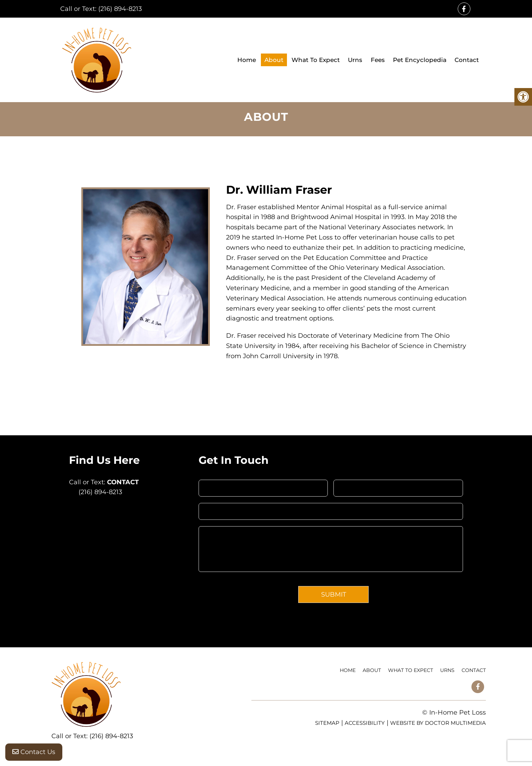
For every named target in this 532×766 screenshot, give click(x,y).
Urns (355, 60)
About (274, 60)
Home (247, 60)
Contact (467, 60)
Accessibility (365, 723)
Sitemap (327, 723)
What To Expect (316, 60)
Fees (378, 60)
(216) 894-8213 (120, 9)
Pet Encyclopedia (420, 60)
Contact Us (34, 752)
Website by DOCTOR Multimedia (438, 723)
